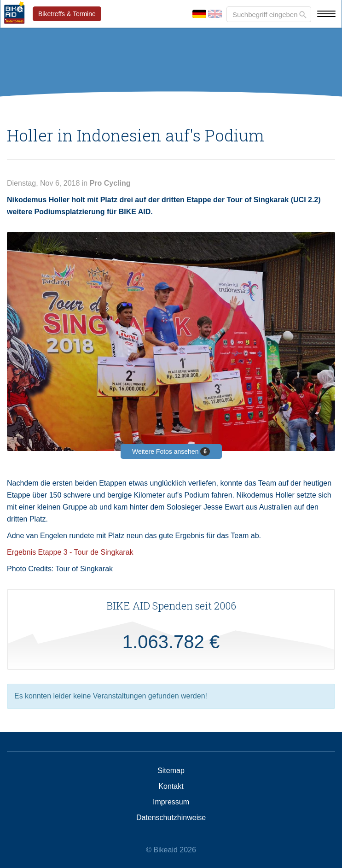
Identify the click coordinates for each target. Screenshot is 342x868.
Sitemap (171, 771)
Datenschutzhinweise (171, 818)
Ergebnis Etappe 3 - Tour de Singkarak (70, 552)
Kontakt (171, 786)
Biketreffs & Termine (67, 14)
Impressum (171, 802)
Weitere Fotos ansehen (171, 452)
